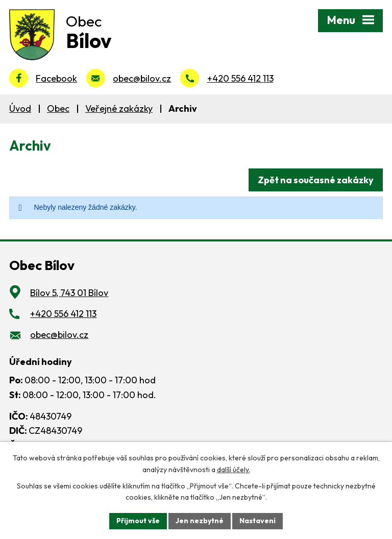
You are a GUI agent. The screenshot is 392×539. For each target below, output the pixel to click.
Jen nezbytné (200, 521)
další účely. (234, 470)
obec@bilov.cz (142, 78)
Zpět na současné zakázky (316, 180)
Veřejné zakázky (119, 108)
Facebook (56, 78)
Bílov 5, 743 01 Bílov (69, 293)
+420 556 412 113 (240, 78)
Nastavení (258, 521)
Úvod (20, 108)
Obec (58, 108)
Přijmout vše (138, 521)
